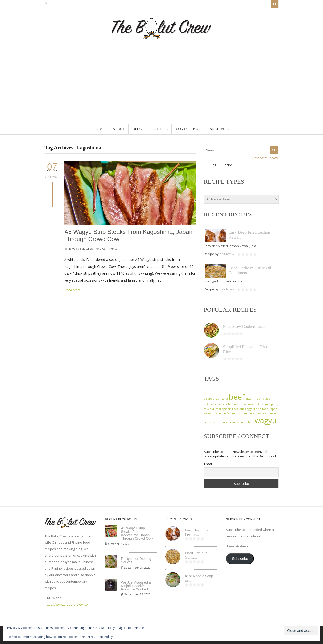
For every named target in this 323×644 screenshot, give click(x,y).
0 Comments (108, 248)
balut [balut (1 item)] (225, 399)
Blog (213, 165)
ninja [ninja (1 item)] (251, 413)
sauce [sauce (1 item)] (217, 422)
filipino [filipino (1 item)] (257, 409)
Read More (72, 290)
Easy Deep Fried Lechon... (197, 532)
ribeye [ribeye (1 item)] (208, 422)
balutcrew (87, 248)
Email (208, 464)
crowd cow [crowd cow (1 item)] (238, 404)
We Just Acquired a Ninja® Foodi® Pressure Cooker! (136, 586)
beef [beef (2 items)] (237, 397)
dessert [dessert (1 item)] (251, 404)
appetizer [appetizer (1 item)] (214, 399)
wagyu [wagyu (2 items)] (266, 420)
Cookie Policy (103, 637)
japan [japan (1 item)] (274, 409)
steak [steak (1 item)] (250, 422)
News (72, 248)
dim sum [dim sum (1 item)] (262, 404)
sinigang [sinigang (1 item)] (226, 422)
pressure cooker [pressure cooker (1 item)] (266, 413)
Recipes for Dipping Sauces (136, 560)
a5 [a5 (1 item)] (205, 399)
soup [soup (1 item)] (243, 422)
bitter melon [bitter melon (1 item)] (254, 399)
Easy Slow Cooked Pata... (245, 327)
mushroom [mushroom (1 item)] (239, 413)
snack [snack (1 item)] (236, 422)
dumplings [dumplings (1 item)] (219, 409)
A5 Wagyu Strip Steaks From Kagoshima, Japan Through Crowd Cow (137, 533)
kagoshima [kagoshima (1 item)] (211, 413)
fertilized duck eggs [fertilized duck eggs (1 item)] (239, 409)
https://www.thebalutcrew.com (68, 604)
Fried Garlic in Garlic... (196, 555)
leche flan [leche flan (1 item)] (225, 413)
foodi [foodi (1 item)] (266, 409)
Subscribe (240, 559)
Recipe (228, 165)
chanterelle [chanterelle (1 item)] (223, 404)
